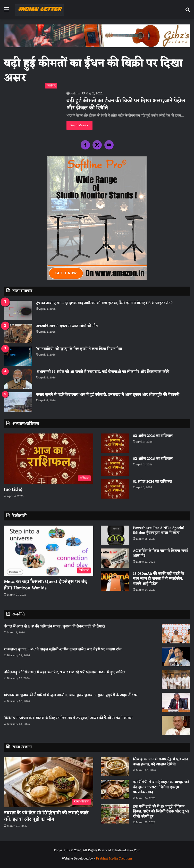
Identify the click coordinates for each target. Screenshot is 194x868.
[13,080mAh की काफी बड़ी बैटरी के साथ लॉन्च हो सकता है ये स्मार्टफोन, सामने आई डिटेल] (115, 581)
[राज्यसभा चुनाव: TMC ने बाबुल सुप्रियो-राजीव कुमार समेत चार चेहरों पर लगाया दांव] (176, 657)
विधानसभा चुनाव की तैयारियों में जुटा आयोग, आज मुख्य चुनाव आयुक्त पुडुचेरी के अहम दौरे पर (71, 695)
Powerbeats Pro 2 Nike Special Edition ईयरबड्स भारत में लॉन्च (159, 531)
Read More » (79, 125)
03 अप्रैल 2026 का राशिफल (153, 436)
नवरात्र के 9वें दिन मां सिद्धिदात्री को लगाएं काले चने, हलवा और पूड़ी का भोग (46, 816)
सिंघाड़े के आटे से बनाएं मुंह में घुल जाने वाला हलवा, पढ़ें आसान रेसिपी (160, 762)
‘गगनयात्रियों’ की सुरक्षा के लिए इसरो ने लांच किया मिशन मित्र (79, 349)
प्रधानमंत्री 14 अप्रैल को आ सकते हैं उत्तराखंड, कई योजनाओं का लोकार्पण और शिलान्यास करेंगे (103, 372)
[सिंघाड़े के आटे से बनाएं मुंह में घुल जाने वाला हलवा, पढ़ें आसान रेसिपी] (115, 767)
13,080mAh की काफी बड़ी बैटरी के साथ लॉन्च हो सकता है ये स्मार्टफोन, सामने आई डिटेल (159, 579)
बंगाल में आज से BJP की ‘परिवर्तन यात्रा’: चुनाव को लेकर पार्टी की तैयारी (54, 627)
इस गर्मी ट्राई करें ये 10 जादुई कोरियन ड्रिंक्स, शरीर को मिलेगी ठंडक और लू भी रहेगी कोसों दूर (161, 812)
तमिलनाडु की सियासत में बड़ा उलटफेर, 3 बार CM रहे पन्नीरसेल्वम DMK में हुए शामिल (65, 672)
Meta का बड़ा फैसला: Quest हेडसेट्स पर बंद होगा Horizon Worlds (45, 585)
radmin (75, 94)
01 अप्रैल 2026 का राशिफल (153, 482)
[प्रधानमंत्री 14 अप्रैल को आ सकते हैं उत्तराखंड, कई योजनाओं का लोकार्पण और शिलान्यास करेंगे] (18, 379)
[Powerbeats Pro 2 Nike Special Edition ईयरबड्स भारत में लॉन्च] (115, 535)
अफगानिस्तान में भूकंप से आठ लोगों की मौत (67, 326)
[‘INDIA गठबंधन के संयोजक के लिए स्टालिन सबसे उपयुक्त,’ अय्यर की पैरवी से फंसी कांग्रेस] (176, 725)
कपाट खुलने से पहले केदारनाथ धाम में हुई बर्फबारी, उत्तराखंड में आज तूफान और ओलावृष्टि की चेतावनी (108, 395)
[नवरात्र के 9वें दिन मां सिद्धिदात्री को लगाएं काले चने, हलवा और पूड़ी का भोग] (49, 782)
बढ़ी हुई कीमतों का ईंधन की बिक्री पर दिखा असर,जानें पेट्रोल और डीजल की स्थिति (126, 104)
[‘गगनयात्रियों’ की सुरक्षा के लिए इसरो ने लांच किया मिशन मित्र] (18, 356)
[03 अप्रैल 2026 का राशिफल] (115, 443)
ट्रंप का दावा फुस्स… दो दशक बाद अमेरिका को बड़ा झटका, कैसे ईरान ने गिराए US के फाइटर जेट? (104, 303)
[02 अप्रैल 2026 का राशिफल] (115, 466)
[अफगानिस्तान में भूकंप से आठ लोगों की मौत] (18, 333)
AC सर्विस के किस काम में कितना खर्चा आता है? (160, 553)
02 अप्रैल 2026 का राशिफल (153, 459)
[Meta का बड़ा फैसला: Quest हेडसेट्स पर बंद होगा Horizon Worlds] (49, 551)
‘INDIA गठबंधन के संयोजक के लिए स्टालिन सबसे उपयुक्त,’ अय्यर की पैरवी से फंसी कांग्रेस (68, 718)
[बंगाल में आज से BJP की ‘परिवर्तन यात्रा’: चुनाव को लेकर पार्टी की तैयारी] (176, 634)
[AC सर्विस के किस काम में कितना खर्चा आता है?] (115, 558)
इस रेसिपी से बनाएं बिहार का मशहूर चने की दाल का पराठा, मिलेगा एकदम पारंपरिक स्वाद (161, 787)
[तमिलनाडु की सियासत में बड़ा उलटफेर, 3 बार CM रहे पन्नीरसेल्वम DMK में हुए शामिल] (176, 680)
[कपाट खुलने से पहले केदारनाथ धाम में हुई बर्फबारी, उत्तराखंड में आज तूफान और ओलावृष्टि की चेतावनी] (18, 402)
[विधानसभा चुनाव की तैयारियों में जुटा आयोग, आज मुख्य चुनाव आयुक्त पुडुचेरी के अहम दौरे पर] (176, 702)
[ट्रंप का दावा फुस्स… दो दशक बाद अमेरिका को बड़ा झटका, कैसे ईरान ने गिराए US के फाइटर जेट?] (18, 310)
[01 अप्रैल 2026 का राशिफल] (115, 489)
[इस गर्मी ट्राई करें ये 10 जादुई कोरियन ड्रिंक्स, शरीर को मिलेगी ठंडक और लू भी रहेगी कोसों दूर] (115, 814)
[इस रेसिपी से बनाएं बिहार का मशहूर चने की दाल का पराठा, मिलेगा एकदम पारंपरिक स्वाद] (115, 789)
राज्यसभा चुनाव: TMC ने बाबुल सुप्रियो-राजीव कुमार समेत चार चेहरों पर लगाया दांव (63, 649)
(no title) (13, 490)
